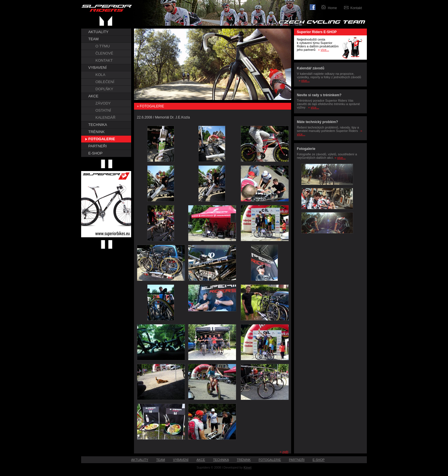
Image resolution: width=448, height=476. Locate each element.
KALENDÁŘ (105, 118)
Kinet (248, 467)
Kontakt (356, 8)
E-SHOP (95, 153)
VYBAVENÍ (97, 68)
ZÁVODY (103, 103)
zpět (285, 452)
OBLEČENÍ (105, 82)
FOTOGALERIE (102, 139)
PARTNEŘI (98, 146)
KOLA (100, 75)
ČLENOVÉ (104, 53)
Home (332, 8)
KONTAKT (104, 60)
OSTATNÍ (103, 110)
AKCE (93, 96)
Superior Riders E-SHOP (317, 32)
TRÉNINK (96, 132)
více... (325, 50)
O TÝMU (103, 46)
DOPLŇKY (104, 89)
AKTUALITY (98, 32)
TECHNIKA (98, 125)
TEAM (93, 39)
